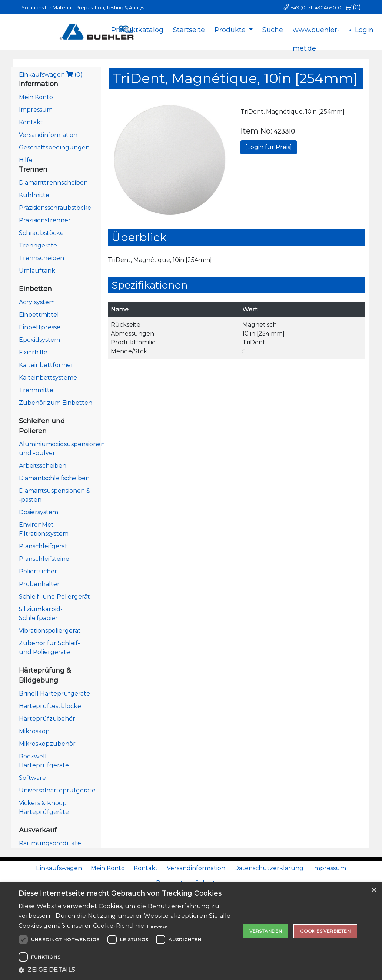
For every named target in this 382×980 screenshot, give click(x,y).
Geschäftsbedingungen (54, 147)
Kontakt (31, 122)
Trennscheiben (41, 258)
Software (32, 778)
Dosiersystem (39, 512)
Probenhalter (39, 584)
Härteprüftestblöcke (50, 706)
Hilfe (26, 160)
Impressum (36, 110)
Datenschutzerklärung (269, 868)
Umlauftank (37, 271)
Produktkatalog (137, 30)
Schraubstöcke (41, 233)
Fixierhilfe (33, 352)
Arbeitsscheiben (43, 466)
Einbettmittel (39, 315)
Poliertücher (38, 571)
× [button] (374, 890)
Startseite (189, 30)
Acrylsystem (37, 302)
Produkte (231, 30)
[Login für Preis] (269, 147)
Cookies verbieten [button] (325, 931)
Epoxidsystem (39, 340)
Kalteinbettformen (47, 365)
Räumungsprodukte (50, 843)
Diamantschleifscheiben (54, 478)
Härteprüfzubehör (47, 719)
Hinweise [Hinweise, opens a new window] (157, 926)
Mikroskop (34, 731)
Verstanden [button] (266, 931)
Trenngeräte (38, 245)
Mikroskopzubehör (47, 744)
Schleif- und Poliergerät (54, 597)
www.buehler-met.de (316, 36)
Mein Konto (36, 97)
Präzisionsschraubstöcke (55, 208)
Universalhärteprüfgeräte (57, 790)
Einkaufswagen (51, 75)
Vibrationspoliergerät (50, 631)
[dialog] (191, 931)
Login (363, 30)
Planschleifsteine (44, 559)
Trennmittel (37, 390)
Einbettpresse (40, 327)
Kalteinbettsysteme (48, 378)
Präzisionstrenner (45, 220)
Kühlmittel (35, 195)
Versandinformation (48, 135)
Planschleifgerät (43, 546)
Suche (273, 30)
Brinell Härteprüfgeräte (54, 693)
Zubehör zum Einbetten (56, 403)
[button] (129, 970)
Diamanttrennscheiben (53, 183)
